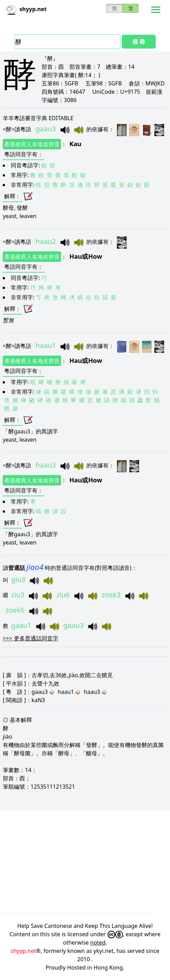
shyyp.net (23, 951)
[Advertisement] (85, 862)
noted (98, 942)
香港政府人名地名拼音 (32, 144)
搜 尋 (139, 42)
